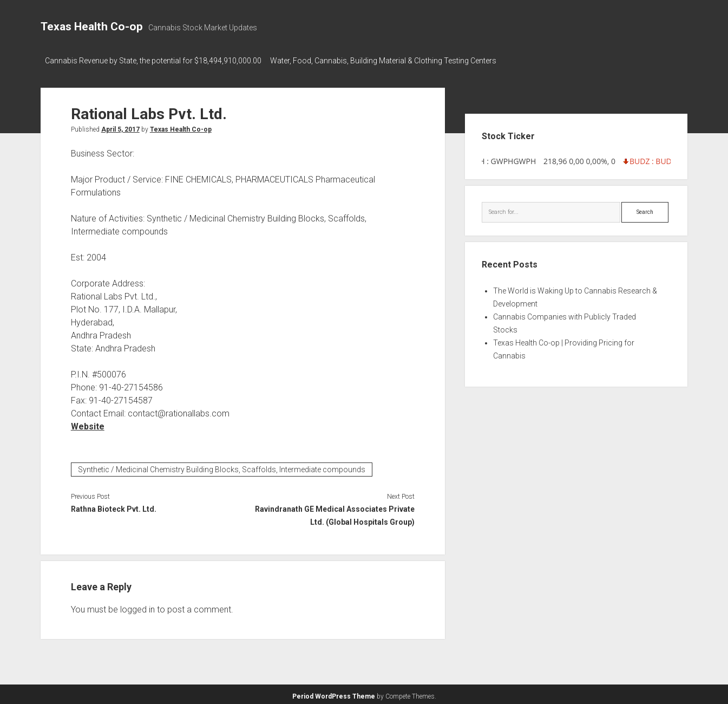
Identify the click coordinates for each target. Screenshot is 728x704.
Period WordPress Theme (334, 693)
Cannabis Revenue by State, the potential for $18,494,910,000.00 (153, 61)
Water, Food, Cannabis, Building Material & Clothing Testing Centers (389, 61)
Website (88, 423)
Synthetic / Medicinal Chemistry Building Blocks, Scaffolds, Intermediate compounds (222, 466)
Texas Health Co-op (92, 27)
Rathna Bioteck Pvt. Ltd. (114, 506)
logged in (137, 606)
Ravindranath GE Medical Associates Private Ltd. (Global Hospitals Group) (335, 512)
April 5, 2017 (120, 126)
